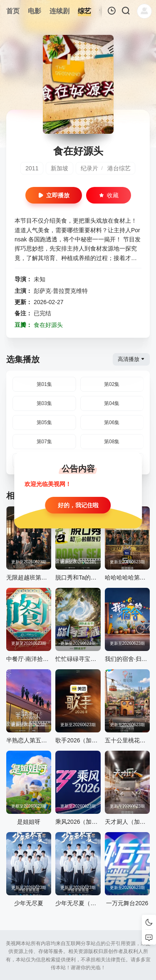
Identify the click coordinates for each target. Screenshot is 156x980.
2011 (32, 168)
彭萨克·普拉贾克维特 (61, 291)
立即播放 (54, 195)
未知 (40, 279)
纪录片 (89, 168)
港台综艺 (119, 168)
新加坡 (59, 168)
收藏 (109, 195)
